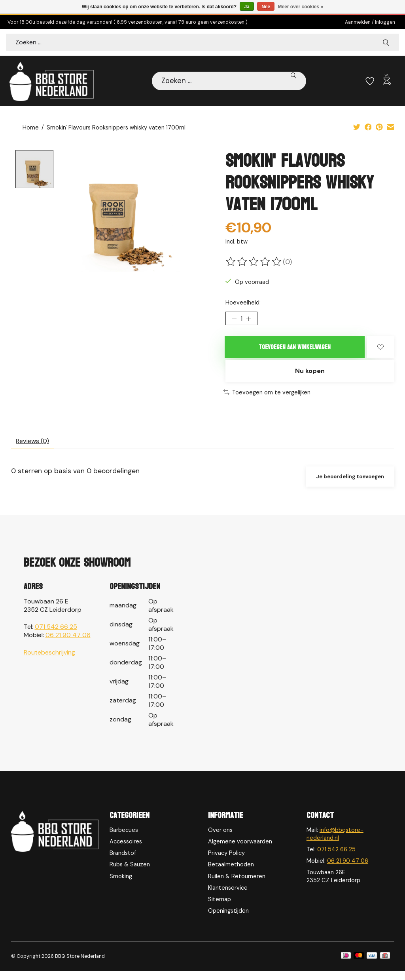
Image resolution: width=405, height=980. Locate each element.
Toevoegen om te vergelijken (267, 398)
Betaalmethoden (231, 873)
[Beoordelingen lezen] (254, 262)
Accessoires (126, 850)
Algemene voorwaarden (240, 850)
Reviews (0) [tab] (36, 448)
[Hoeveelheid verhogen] (251, 320)
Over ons (220, 839)
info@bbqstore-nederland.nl (335, 843)
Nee (266, 7)
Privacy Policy (226, 862)
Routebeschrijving (49, 661)
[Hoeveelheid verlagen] (234, 320)
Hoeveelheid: (243, 303)
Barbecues (124, 839)
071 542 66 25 (56, 635)
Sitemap (220, 908)
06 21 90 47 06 (68, 644)
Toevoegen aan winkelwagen (295, 350)
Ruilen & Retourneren (237, 885)
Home (31, 128)
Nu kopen (310, 376)
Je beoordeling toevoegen (347, 485)
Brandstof (123, 862)
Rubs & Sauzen (130, 873)
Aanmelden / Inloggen (370, 22)
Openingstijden (228, 919)
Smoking (121, 885)
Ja (247, 7)
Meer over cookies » (301, 7)
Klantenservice (228, 896)
